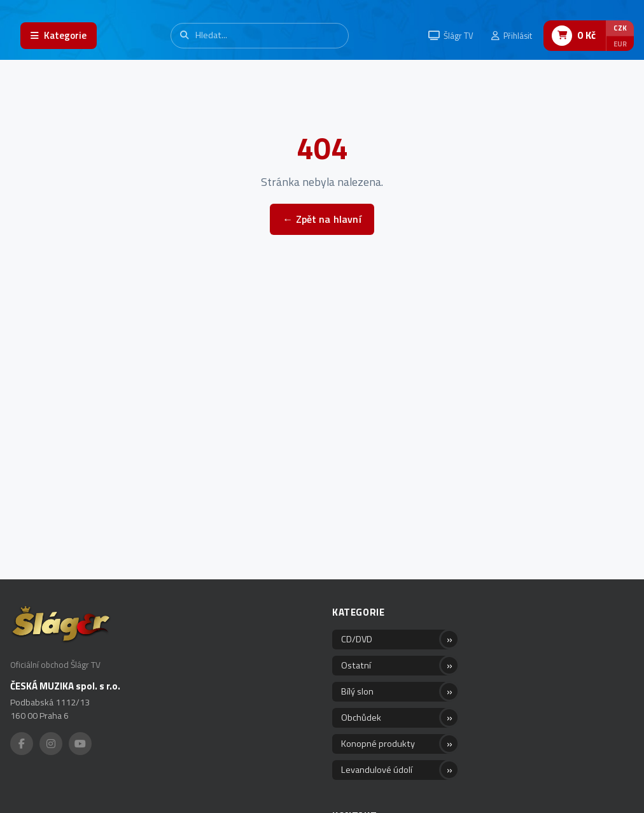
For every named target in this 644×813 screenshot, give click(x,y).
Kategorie (358, 612)
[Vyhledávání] (260, 35)
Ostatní (356, 665)
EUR (620, 44)
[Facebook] (22, 744)
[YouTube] (80, 744)
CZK (620, 28)
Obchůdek (361, 718)
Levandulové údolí (377, 770)
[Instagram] (51, 744)
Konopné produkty (378, 744)
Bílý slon (357, 691)
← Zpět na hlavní (322, 219)
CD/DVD (357, 639)
